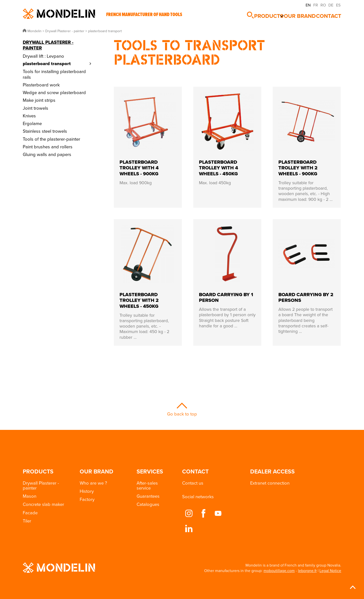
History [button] (87, 491)
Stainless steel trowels (45, 131)
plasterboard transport (47, 64)
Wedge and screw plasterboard (54, 92)
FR (316, 5)
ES (338, 5)
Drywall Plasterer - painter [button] (41, 485)
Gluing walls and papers (47, 154)
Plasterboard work (41, 85)
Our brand (304, 14)
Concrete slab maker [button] (43, 504)
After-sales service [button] (147, 485)
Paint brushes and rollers (48, 147)
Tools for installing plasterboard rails (54, 74)
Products (269, 14)
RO (323, 5)
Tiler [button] (27, 521)
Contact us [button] (193, 483)
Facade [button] (30, 513)
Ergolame (32, 123)
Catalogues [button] (148, 504)
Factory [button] (87, 499)
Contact (332, 14)
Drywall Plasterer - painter (48, 45)
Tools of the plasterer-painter (51, 139)
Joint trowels (36, 108)
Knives (29, 116)
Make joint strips (39, 100)
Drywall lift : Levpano (43, 56)
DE (331, 5)
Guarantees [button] (148, 496)
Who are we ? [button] (93, 483)
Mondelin (59, 14)
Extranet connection (270, 483)
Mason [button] (30, 496)
